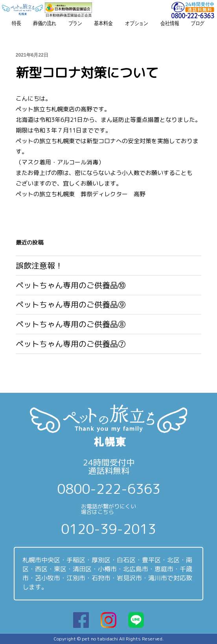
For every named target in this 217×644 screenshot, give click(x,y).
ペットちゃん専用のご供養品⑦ (71, 344)
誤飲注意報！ (39, 266)
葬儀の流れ (45, 23)
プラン (75, 23)
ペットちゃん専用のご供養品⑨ (71, 305)
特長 (17, 23)
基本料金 (103, 23)
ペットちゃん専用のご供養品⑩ (71, 285)
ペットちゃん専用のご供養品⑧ (71, 324)
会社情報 (170, 23)
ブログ (198, 23)
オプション (137, 23)
